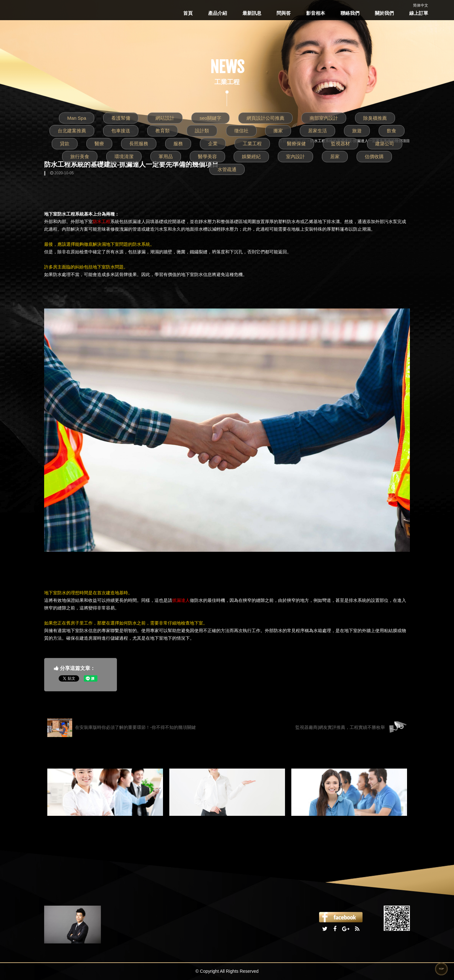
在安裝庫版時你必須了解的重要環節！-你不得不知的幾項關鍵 (122, 728)
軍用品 (166, 156)
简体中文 (421, 5)
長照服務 (139, 144)
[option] (105, 792)
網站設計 (165, 118)
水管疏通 (227, 169)
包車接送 (121, 131)
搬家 (278, 131)
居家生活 (317, 131)
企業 (213, 144)
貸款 (65, 144)
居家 (335, 156)
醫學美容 (207, 156)
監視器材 (340, 144)
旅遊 (357, 131)
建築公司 (385, 144)
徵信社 (241, 131)
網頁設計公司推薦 (265, 118)
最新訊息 (252, 13)
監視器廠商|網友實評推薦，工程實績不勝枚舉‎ (351, 728)
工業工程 (252, 144)
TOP (441, 969)
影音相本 (316, 13)
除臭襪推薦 (375, 118)
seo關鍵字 (210, 118)
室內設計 (295, 156)
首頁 (188, 13)
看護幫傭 (121, 118)
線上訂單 (419, 13)
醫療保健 (296, 144)
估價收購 (374, 156)
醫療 (99, 144)
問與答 (284, 13)
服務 (178, 144)
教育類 (163, 131)
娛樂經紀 (251, 156)
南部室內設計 (324, 118)
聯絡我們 (350, 13)
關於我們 (384, 13)
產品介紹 (218, 13)
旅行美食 (80, 156)
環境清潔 (124, 156)
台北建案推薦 (72, 131)
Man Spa (77, 118)
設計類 (202, 131)
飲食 (392, 131)
